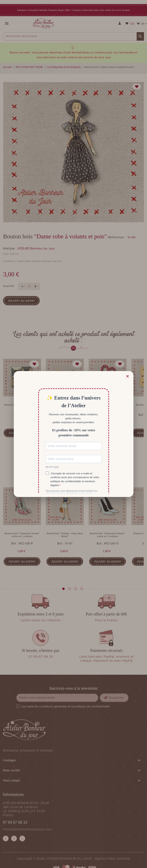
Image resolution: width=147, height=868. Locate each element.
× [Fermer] (127, 376)
